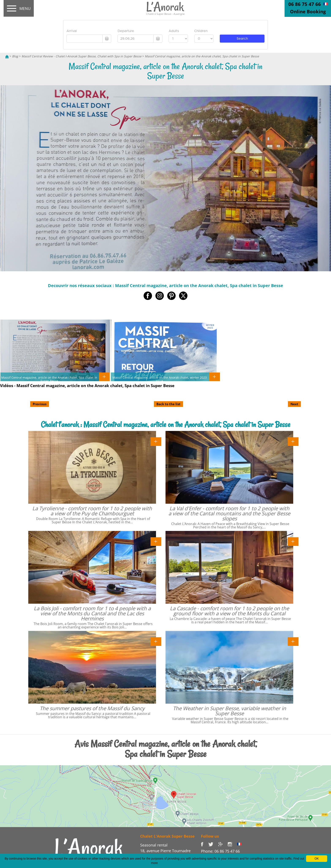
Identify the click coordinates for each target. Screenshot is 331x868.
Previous (40, 404)
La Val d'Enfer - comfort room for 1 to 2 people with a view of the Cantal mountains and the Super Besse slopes (229, 513)
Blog (15, 56)
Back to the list (168, 404)
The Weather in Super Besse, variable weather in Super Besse (229, 711)
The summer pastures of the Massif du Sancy (92, 708)
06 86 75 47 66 (305, 4)
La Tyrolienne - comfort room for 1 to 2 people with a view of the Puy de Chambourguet (92, 511)
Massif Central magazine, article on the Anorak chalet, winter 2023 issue (160, 379)
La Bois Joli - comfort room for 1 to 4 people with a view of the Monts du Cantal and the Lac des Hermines (92, 613)
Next (294, 404)
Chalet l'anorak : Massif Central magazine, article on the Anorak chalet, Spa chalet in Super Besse (166, 425)
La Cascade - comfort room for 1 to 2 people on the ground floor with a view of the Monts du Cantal (229, 611)
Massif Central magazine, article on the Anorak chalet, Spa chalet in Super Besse (202, 56)
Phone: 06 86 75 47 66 (220, 851)
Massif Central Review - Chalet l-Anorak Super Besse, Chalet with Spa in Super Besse (81, 56)
